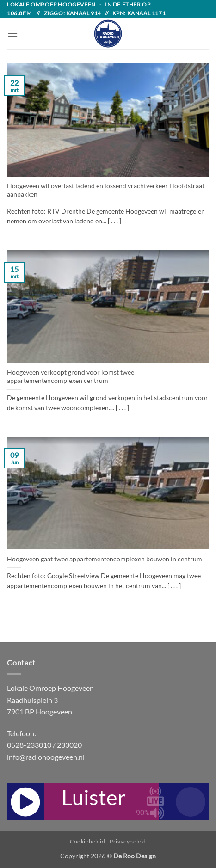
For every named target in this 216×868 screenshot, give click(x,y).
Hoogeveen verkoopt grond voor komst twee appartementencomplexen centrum (71, 376)
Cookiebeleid (87, 841)
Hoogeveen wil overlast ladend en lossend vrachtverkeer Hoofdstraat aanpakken (106, 190)
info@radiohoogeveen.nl (46, 757)
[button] (12, 34)
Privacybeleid (128, 841)
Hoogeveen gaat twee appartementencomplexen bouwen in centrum (105, 559)
